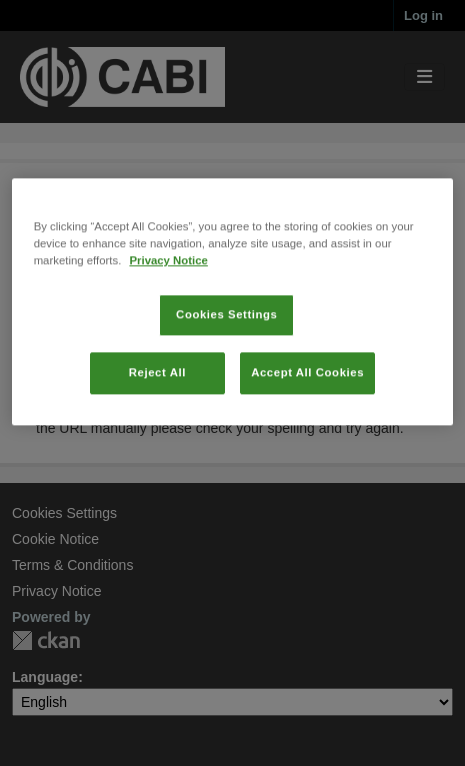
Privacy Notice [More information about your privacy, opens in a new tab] (168, 304)
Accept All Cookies (307, 416)
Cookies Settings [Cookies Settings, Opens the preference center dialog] (226, 358)
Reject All (157, 416)
